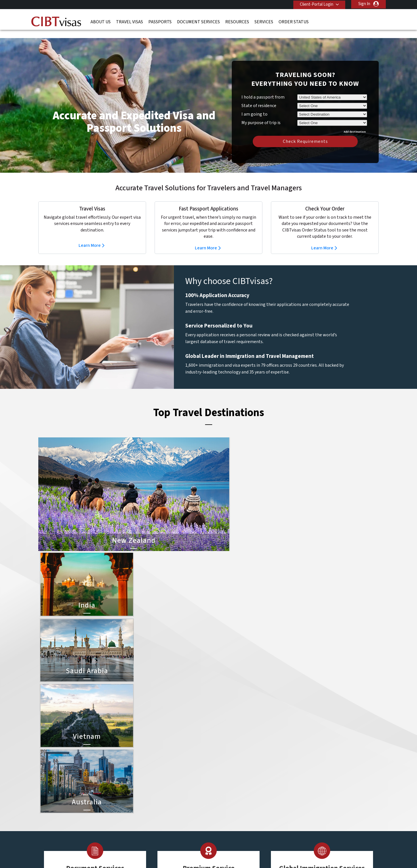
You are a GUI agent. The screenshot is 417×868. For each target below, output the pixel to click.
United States (180, 808)
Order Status (294, 21)
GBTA (328, 851)
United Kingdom (148, 808)
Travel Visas (129, 21)
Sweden (141, 802)
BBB (149, 851)
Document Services (198, 21)
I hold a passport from (263, 89)
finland (174, 763)
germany (175, 770)
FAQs (164, 827)
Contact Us (297, 744)
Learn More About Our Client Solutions (116, 827)
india (138, 782)
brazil (172, 751)
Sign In (364, 4)
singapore (142, 795)
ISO (89, 851)
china (172, 757)
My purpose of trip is (261, 113)
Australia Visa (222, 770)
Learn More (90, 237)
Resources (237, 21)
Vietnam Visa (221, 757)
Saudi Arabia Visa (225, 782)
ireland (173, 776)
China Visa (219, 744)
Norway (174, 789)
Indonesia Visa (223, 776)
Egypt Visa (219, 789)
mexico (174, 782)
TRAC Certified (208, 851)
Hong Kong (143, 776)
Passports (160, 21)
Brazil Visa (219, 763)
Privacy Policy (191, 827)
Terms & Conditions (230, 827)
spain (172, 795)
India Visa (218, 751)
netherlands (144, 789)
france (139, 770)
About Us (101, 21)
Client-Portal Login (316, 4)
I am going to (254, 106)
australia (141, 744)
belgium (141, 751)
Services (264, 21)
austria (174, 744)
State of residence (259, 97)
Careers (288, 827)
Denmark (141, 763)
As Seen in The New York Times (268, 851)
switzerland (178, 802)
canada (140, 757)
